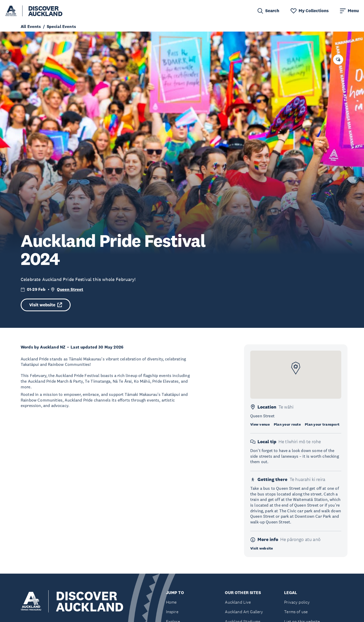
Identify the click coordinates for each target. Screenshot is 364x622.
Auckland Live (238, 602)
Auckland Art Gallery (244, 612)
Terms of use (296, 612)
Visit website (46, 305)
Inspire (172, 612)
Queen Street (70, 289)
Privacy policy (297, 602)
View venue (260, 424)
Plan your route (287, 424)
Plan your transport (322, 424)
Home (171, 602)
